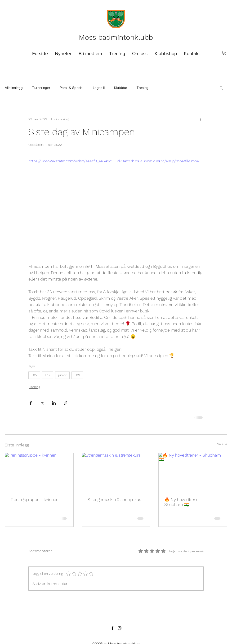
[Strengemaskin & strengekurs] (116, 472)
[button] (117, 53)
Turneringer (41, 88)
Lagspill (99, 88)
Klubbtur (121, 88)
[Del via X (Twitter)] (42, 403)
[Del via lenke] (65, 403)
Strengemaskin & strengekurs (115, 499)
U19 (77, 375)
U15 (34, 375)
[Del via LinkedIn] (54, 403)
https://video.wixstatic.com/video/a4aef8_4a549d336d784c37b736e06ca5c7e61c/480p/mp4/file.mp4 (114, 161)
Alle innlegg (14, 88)
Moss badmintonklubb (116, 37)
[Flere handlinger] (201, 119)
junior (62, 375)
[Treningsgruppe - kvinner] (39, 472)
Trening (143, 88)
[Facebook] (112, 628)
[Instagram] (120, 628)
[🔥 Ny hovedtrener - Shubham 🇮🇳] (193, 472)
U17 (48, 375)
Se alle (222, 444)
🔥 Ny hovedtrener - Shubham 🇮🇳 (184, 502)
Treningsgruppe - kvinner (34, 499)
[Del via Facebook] (31, 403)
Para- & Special (71, 88)
